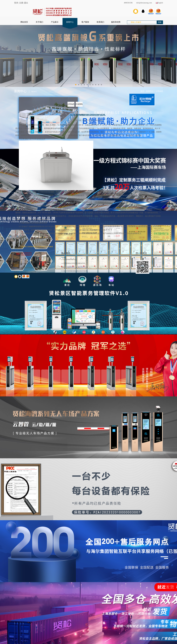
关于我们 (39, 22)
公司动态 (159, 91)
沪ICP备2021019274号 (28, 272)
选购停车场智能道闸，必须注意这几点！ (75, 267)
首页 (142, 91)
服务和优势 (116, 22)
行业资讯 (79, 104)
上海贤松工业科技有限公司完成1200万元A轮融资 (37, 247)
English (159, 3)
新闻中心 (70, 22)
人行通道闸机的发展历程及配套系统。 (74, 263)
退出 (26, 3)
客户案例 (85, 22)
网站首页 (24, 22)
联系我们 (100, 22)
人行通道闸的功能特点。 (69, 259)
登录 (16, 3)
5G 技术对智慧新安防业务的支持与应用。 (75, 271)
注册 (21, 3)
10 (101, 85)
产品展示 (55, 22)
